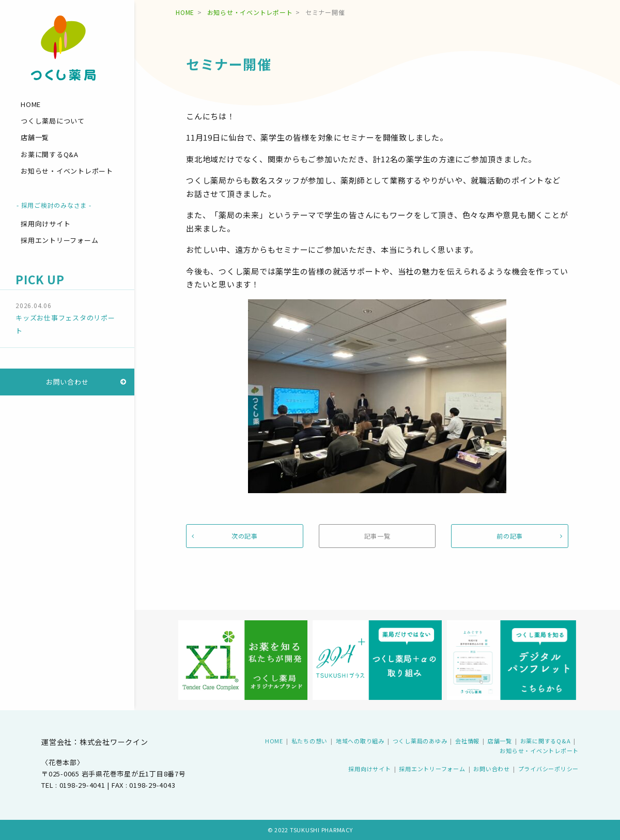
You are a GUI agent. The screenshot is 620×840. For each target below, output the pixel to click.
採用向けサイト (45, 224)
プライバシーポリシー (549, 769)
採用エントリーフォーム (59, 240)
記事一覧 (377, 536)
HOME (31, 104)
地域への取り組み (360, 741)
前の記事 (510, 536)
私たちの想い (310, 741)
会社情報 (467, 741)
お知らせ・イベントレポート (67, 171)
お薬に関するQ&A (50, 154)
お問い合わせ (67, 382)
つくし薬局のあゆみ (420, 741)
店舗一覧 (35, 137)
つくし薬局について (53, 121)
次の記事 (245, 536)
